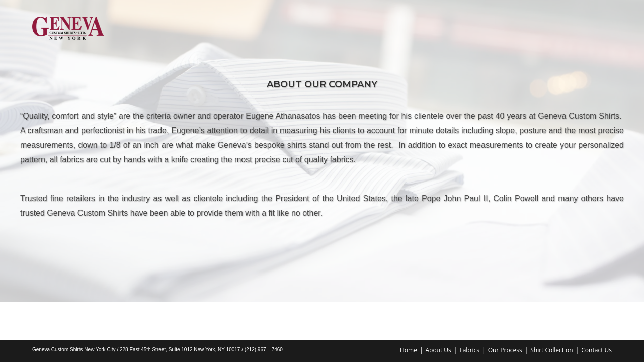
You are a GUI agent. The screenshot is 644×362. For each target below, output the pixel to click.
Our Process (505, 312)
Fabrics (469, 312)
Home (409, 312)
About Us (438, 312)
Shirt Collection (551, 312)
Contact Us (596, 312)
